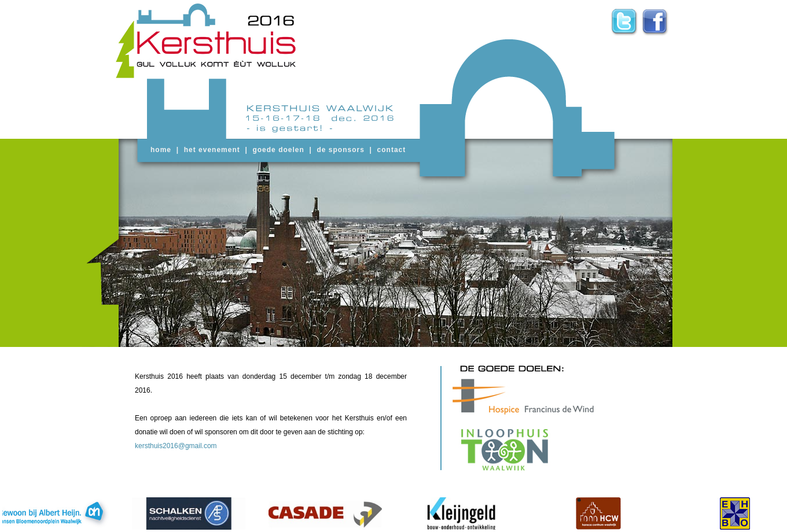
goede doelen (278, 150)
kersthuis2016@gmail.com (176, 446)
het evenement (212, 150)
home (161, 150)
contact (392, 150)
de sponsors (341, 150)
